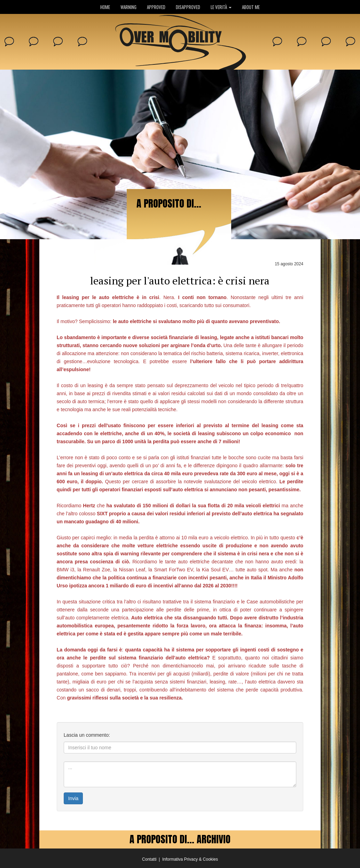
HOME (105, 7)
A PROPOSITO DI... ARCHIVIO (180, 839)
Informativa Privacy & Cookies (190, 859)
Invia (73, 798)
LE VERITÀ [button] (221, 7)
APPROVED (156, 7)
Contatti (149, 859)
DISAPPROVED (188, 7)
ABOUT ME (251, 7)
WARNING (128, 7)
